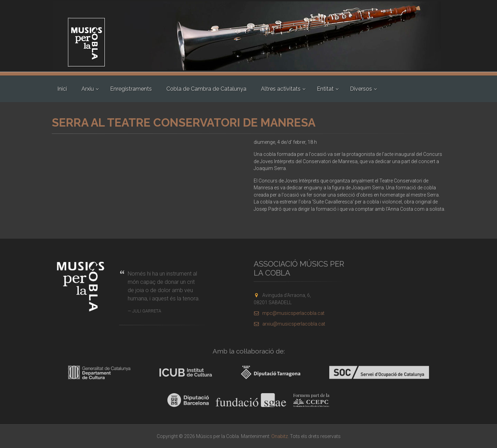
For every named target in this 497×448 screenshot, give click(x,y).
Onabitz (280, 436)
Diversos (361, 89)
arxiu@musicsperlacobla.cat (289, 324)
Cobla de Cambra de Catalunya (206, 89)
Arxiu (88, 89)
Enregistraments (131, 89)
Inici (62, 89)
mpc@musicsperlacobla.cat (289, 313)
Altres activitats (281, 89)
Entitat (325, 89)
